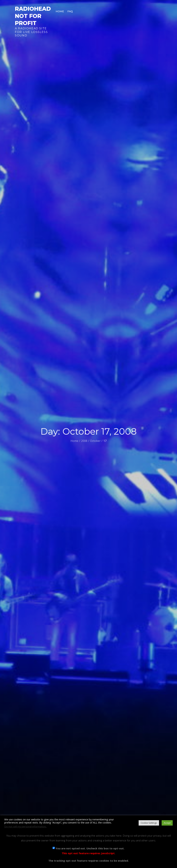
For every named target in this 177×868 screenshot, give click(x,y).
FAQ (70, 11)
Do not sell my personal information (25, 826)
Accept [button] (167, 823)
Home (60, 11)
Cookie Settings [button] (149, 823)
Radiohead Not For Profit (33, 16)
